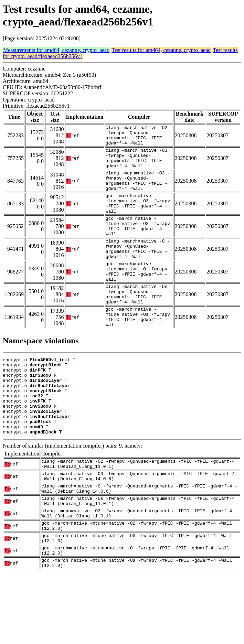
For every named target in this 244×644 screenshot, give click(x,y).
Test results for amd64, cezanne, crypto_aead (161, 50)
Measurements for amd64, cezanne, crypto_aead (56, 50)
